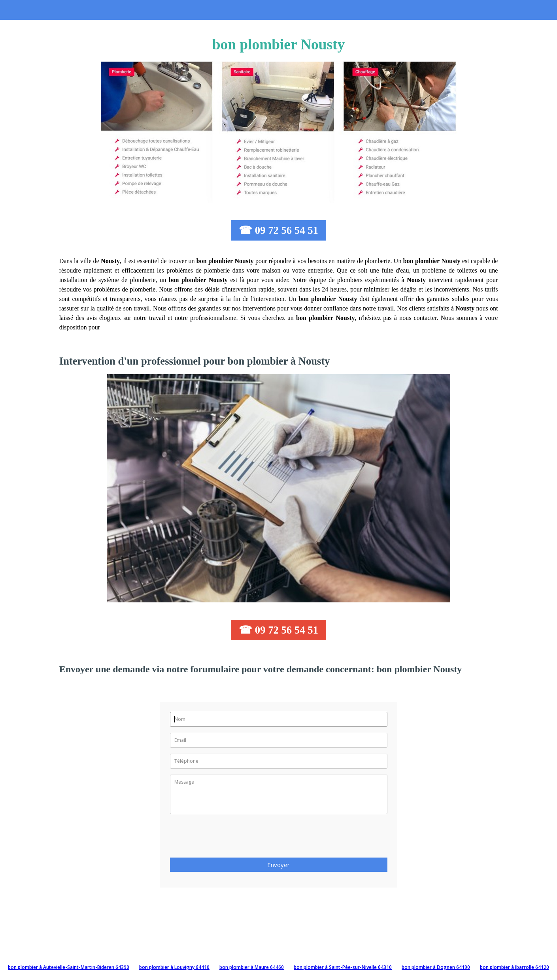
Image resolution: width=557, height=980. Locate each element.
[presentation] (230, 838)
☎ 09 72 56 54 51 (278, 230)
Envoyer (278, 865)
